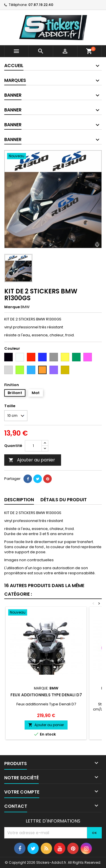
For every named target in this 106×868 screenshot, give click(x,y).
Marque (12, 307)
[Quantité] (33, 446)
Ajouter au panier (32, 460)
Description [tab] (19, 500)
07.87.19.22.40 (41, 5)
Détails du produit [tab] (64, 500)
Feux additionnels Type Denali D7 (46, 695)
